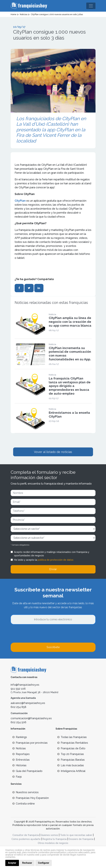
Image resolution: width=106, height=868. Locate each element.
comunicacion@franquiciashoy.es (31, 718)
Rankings (20, 737)
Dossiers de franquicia (81, 839)
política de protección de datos (55, 560)
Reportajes (21, 754)
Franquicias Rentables (73, 743)
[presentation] (36, 633)
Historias (19, 765)
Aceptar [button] (12, 863)
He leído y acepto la (44, 560)
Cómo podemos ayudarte (26, 839)
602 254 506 (18, 722)
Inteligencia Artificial (71, 771)
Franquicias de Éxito (71, 748)
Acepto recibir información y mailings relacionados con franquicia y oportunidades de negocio (52, 554)
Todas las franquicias (72, 737)
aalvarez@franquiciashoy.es (28, 703)
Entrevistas (21, 760)
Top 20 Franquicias (71, 754)
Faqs (17, 777)
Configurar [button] (44, 863)
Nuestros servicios (25, 792)
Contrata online (24, 804)
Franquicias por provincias (30, 743)
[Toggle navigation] (91, 6)
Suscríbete (53, 647)
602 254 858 (18, 707)
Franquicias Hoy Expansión (31, 798)
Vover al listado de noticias (53, 452)
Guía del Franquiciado (27, 771)
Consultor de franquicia (26, 835)
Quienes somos (49, 835)
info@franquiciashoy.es (25, 685)
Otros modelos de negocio (53, 843)
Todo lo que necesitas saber (76, 835)
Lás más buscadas (71, 765)
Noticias (19, 748)
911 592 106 (18, 689)
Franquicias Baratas (71, 760)
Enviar (53, 569)
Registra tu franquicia (55, 839)
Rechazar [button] (27, 863)
